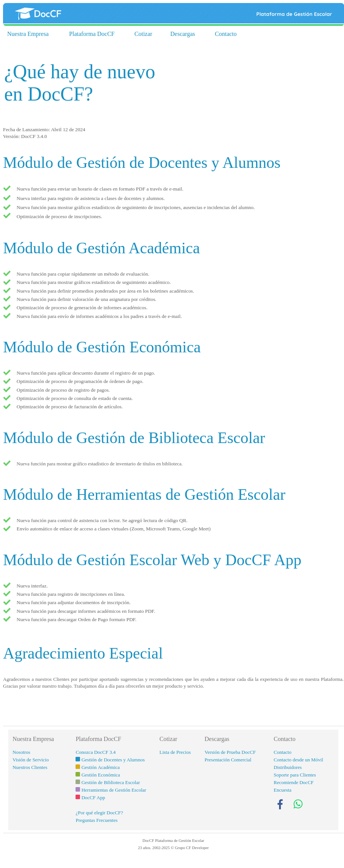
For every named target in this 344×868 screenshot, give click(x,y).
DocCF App (93, 797)
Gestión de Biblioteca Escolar (111, 782)
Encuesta (283, 790)
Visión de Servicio (31, 760)
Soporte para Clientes (295, 775)
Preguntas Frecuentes (96, 820)
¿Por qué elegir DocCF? (99, 813)
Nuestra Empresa (28, 34)
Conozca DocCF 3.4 (96, 752)
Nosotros (21, 752)
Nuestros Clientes (30, 767)
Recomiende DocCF (294, 782)
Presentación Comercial (228, 760)
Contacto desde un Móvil (298, 760)
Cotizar (143, 34)
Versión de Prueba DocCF (230, 752)
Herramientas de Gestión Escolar (114, 790)
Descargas (183, 34)
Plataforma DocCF (92, 34)
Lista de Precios (175, 752)
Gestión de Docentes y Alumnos (113, 760)
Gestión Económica (101, 775)
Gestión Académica (101, 767)
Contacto (226, 34)
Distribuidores (288, 767)
